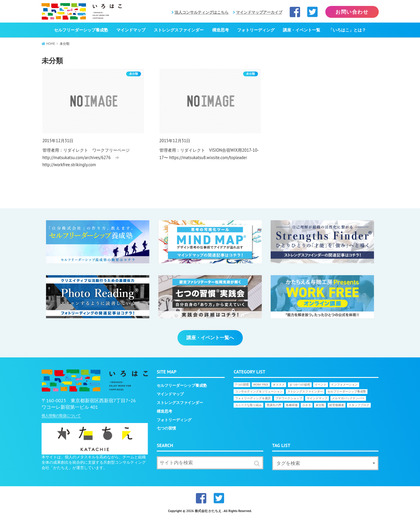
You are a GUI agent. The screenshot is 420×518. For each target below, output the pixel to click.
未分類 (320, 405)
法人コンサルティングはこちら (202, 12)
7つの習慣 (242, 385)
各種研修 (292, 405)
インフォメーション (344, 385)
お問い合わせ (352, 12)
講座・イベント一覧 (302, 30)
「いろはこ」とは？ (347, 30)
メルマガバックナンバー (348, 398)
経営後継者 (337, 405)
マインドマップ (131, 30)
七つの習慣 (166, 428)
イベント (321, 385)
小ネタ (307, 405)
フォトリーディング (256, 30)
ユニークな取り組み (248, 405)
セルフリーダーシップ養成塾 (81, 30)
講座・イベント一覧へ (210, 338)
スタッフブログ (359, 405)
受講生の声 (274, 405)
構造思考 (221, 30)
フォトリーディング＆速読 (253, 398)
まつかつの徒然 (300, 385)
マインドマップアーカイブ (259, 12)
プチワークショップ (289, 398)
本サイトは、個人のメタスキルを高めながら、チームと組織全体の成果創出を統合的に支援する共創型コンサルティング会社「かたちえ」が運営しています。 (94, 462)
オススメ (279, 385)
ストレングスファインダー (179, 30)
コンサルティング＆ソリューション (259, 391)
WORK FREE (261, 385)
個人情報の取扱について (61, 415)
